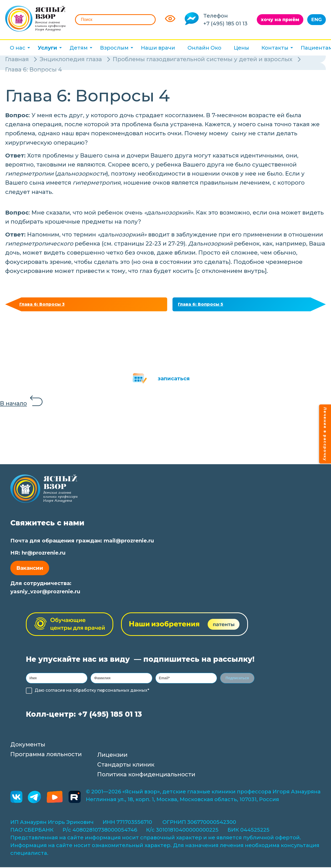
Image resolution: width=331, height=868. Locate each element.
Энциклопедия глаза (71, 59)
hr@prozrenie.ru (44, 555)
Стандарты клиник (126, 768)
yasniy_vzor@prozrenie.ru (45, 593)
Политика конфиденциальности (146, 778)
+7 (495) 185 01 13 (225, 23)
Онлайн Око (204, 48)
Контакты (275, 48)
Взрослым (114, 48)
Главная (17, 59)
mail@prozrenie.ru (129, 542)
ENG (317, 20)
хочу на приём (280, 20)
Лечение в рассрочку (325, 434)
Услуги (47, 48)
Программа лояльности (46, 758)
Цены (241, 48)
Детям (79, 48)
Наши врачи (158, 48)
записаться (174, 380)
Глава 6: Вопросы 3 (45, 305)
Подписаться (238, 681)
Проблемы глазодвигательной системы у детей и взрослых (203, 59)
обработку (84, 694)
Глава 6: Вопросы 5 (204, 305)
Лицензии (112, 758)
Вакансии (30, 570)
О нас (18, 48)
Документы (28, 748)
